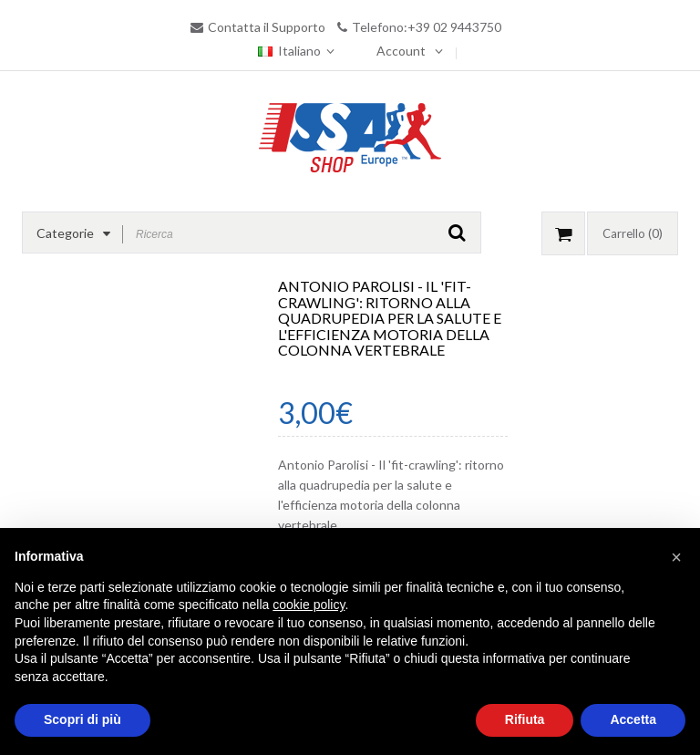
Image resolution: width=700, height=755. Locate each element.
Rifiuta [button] (525, 719)
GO (457, 233)
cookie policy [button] (309, 605)
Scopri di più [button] (82, 719)
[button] (676, 557)
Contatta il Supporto (267, 27)
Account (401, 51)
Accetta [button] (633, 719)
